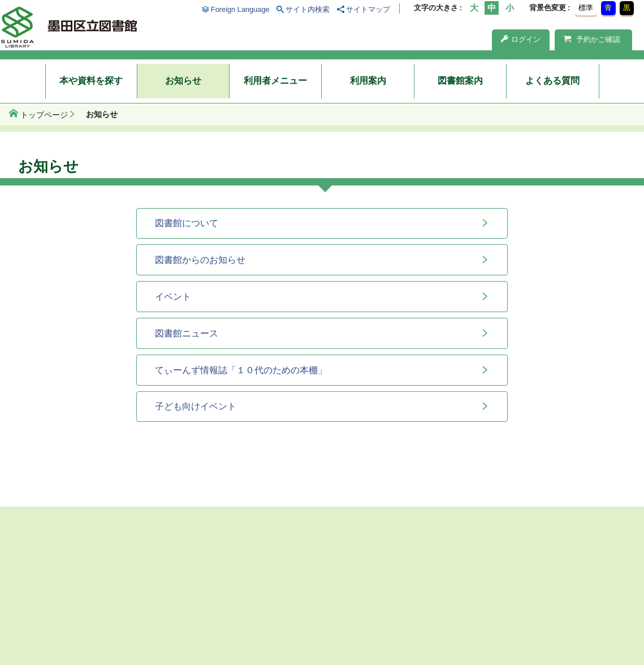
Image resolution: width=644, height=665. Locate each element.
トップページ (44, 115)
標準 (586, 8)
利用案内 (368, 81)
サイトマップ (368, 9)
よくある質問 (552, 81)
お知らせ (183, 81)
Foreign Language (240, 9)
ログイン (521, 39)
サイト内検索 (308, 9)
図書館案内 (460, 81)
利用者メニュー (275, 81)
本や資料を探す (91, 81)
